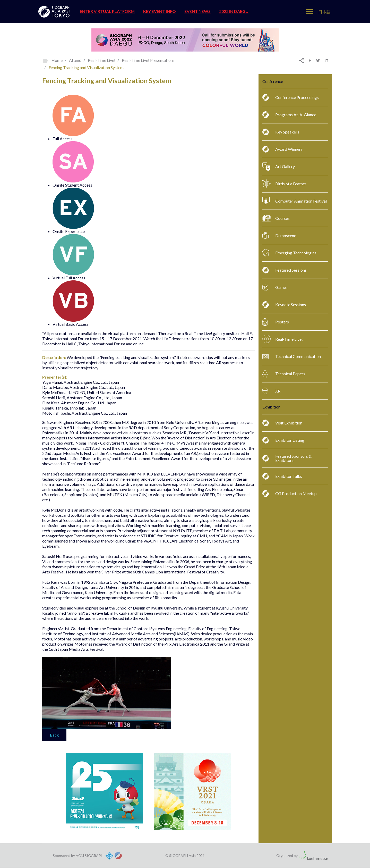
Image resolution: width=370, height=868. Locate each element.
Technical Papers (284, 374)
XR (271, 391)
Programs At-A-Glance (289, 115)
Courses (276, 218)
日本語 (324, 12)
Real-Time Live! (283, 339)
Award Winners (282, 149)
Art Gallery (279, 166)
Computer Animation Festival (295, 201)
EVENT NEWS (197, 11)
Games (275, 287)
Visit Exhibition (282, 423)
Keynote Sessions (284, 305)
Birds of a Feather (284, 184)
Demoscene (279, 235)
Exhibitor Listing (283, 440)
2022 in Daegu (234, 11)
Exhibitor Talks (282, 476)
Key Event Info (160, 11)
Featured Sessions (285, 270)
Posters (276, 322)
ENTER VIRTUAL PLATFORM (107, 11)
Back (54, 735)
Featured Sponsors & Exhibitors (287, 458)
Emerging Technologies (289, 253)
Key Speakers (281, 132)
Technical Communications (292, 356)
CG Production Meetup (290, 494)
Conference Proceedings (291, 97)
